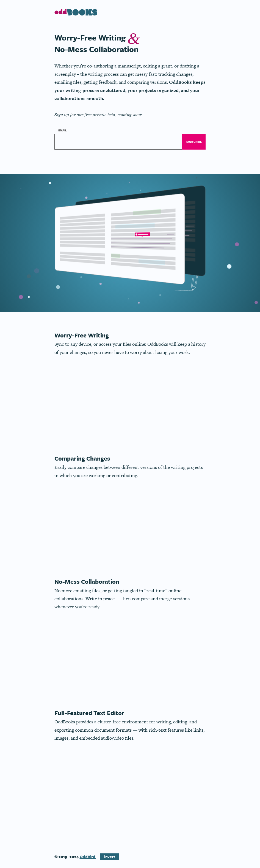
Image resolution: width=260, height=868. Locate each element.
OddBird (88, 857)
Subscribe (194, 142)
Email (63, 130)
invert (110, 857)
